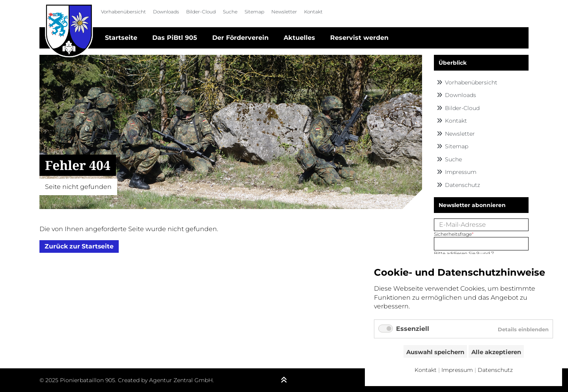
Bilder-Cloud (201, 12)
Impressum (461, 172)
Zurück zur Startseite (79, 246)
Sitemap (254, 12)
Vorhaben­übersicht (123, 12)
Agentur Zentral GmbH (181, 380)
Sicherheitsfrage (454, 234)
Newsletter (284, 12)
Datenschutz (462, 185)
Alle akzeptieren (496, 352)
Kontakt (313, 12)
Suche (230, 12)
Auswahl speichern (435, 352)
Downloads (166, 12)
